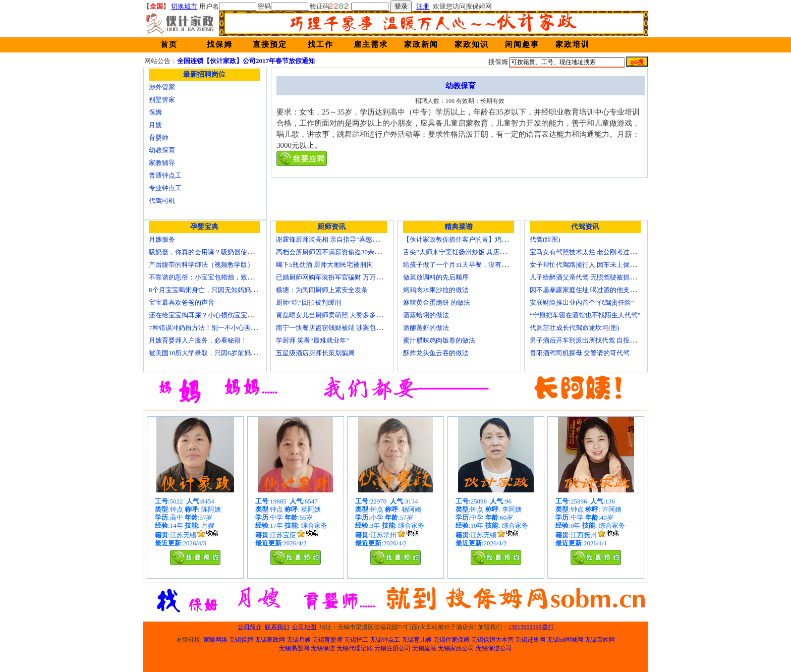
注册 (423, 6)
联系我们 (277, 627)
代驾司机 (162, 201)
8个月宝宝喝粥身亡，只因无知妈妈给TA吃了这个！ (223, 290)
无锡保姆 (241, 640)
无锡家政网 (270, 640)
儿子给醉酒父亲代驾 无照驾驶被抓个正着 (589, 277)
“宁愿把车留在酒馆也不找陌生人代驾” (585, 315)
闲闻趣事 (522, 44)
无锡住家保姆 (451, 640)
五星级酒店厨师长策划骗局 (315, 353)
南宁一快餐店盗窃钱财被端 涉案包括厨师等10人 (346, 328)
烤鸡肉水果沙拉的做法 (436, 290)
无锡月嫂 (299, 640)
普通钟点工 (165, 175)
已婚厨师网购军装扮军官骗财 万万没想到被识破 (346, 277)
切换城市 (184, 6)
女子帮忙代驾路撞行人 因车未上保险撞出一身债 (599, 265)
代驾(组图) (545, 239)
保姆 (155, 112)
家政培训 (573, 44)
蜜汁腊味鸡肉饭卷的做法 (439, 340)
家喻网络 (215, 640)
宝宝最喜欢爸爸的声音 (182, 302)
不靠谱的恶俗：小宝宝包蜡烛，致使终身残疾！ (218, 277)
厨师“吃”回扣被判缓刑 (308, 302)
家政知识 (472, 44)
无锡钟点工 (385, 640)
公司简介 (250, 627)
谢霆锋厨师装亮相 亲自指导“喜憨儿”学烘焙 (339, 239)
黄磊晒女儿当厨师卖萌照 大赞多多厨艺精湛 (339, 315)
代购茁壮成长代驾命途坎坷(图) (575, 328)
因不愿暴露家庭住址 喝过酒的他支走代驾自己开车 (603, 290)
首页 (169, 44)
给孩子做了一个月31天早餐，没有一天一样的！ (472, 265)
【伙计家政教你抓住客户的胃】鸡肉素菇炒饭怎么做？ (482, 239)
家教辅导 (162, 163)
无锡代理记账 (355, 648)
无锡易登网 (294, 648)
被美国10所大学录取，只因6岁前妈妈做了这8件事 (221, 353)
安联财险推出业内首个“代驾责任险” (582, 302)
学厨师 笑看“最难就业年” (313, 340)
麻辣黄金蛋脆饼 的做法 (437, 302)
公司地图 (304, 627)
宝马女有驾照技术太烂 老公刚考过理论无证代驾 (599, 252)
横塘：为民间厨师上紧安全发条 (322, 290)
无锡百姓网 (600, 640)
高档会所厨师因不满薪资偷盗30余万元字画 (338, 252)
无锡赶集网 (530, 640)
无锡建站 (424, 648)
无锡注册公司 (392, 648)
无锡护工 (356, 640)
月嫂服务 (162, 239)
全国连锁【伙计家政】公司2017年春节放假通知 (246, 61)
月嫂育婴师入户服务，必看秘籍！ (198, 340)
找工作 (321, 44)
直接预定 (270, 44)
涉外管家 (162, 87)
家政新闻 (421, 44)
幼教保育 (162, 150)
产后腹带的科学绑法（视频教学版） (201, 265)
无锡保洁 (323, 648)
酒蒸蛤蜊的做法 (426, 315)
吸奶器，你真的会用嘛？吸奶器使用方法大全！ (218, 252)
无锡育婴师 (327, 640)
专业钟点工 (165, 188)
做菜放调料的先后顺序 (436, 277)
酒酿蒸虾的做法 (426, 328)
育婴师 (159, 137)
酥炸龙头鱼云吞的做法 (436, 353)
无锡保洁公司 (494, 648)
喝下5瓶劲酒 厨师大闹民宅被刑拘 (324, 265)
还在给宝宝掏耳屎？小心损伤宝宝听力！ (208, 315)
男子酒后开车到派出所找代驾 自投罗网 (586, 340)
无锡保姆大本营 (492, 640)
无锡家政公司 (456, 648)
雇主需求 (371, 44)
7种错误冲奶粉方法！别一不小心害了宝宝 (210, 328)
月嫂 (155, 125)
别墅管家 (162, 100)
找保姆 (220, 44)
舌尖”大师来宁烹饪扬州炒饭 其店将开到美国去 (471, 252)
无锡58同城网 (565, 640)
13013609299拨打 (531, 627)
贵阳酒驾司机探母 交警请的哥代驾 (580, 353)
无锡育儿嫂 (417, 640)
